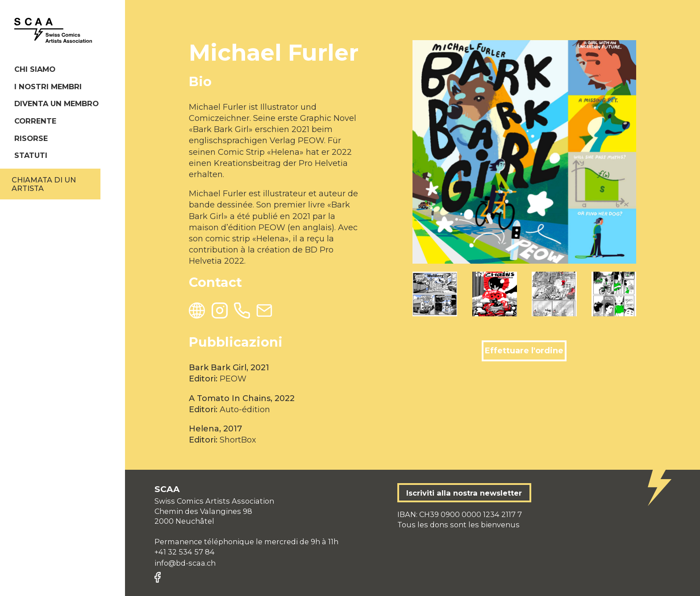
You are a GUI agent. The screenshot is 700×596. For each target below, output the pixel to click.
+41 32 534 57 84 (185, 552)
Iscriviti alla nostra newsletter (464, 493)
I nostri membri (48, 87)
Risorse (31, 138)
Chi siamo (35, 69)
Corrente (35, 121)
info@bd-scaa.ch (185, 563)
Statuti (31, 155)
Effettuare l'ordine (524, 351)
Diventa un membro (56, 103)
